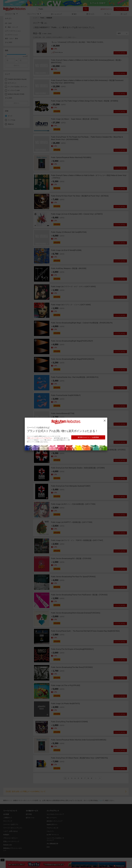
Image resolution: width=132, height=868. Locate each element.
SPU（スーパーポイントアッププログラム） (40, 438)
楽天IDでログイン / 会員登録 (88, 437)
